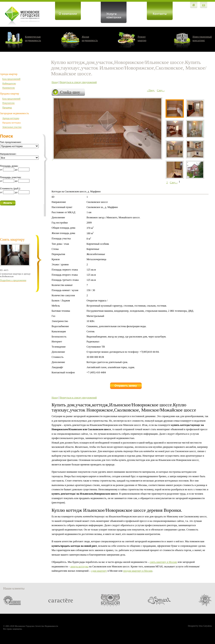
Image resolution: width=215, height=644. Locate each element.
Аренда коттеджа (11, 118)
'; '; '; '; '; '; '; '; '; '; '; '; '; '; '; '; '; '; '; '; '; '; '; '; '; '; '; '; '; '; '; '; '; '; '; (19, 158)
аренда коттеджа (79, 567)
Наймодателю (9, 83)
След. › (161, 90)
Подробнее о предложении (13, 280)
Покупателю (8, 103)
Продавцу (7, 107)
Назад (55, 82)
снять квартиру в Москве (163, 562)
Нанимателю (9, 88)
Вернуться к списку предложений (78, 82)
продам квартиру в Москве (138, 571)
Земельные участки (12, 127)
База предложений (11, 79)
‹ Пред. (151, 90)
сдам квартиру (99, 571)
